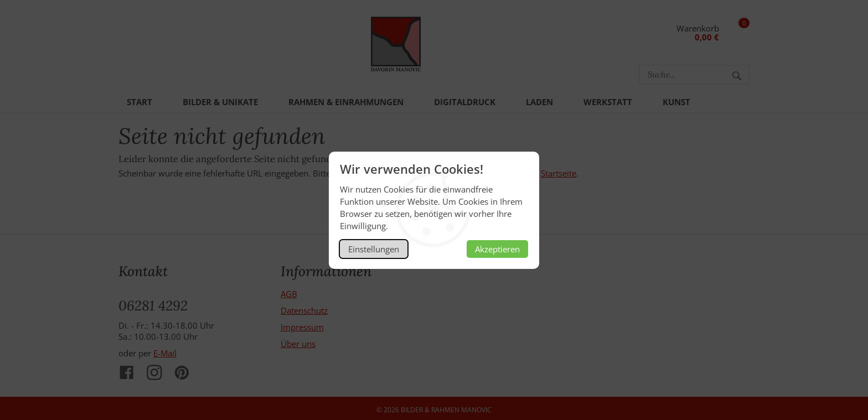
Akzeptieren (497, 249)
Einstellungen (374, 249)
